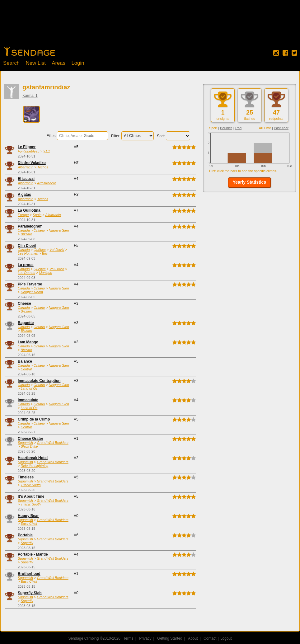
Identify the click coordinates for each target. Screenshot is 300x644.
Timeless (26, 477)
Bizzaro (26, 234)
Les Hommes (28, 253)
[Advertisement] (150, 26)
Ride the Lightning (34, 466)
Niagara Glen (59, 230)
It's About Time (31, 496)
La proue (26, 265)
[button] (249, 183)
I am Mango (28, 342)
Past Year (281, 128)
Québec (40, 250)
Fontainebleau (29, 151)
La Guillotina (29, 210)
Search (11, 63)
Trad (238, 128)
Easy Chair (29, 524)
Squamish (25, 443)
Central (26, 369)
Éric (45, 253)
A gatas (24, 195)
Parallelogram (30, 226)
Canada (24, 230)
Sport (213, 128)
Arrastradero (47, 183)
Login (78, 63)
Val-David (57, 250)
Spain (37, 215)
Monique (45, 273)
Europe (23, 215)
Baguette (26, 323)
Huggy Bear (28, 516)
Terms (128, 638)
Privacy (145, 638)
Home (29, 51)
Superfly (27, 543)
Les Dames (26, 273)
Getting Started (170, 638)
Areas (59, 63)
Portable (25, 535)
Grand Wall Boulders (52, 443)
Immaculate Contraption (39, 381)
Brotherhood (29, 574)
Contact (210, 638)
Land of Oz (29, 388)
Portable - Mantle (33, 554)
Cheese (24, 303)
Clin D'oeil (27, 246)
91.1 (47, 151)
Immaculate (28, 400)
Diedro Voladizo (32, 163)
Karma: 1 (30, 96)
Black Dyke (29, 446)
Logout (226, 638)
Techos (43, 167)
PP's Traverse (30, 284)
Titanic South (30, 485)
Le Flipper (27, 147)
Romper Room (32, 292)
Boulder (226, 128)
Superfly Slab (30, 593)
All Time (265, 128)
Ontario (39, 230)
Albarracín (26, 167)
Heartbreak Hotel (33, 458)
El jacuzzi (26, 179)
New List (36, 63)
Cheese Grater (30, 439)
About (193, 638)
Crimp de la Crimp (34, 419)
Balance (25, 361)
